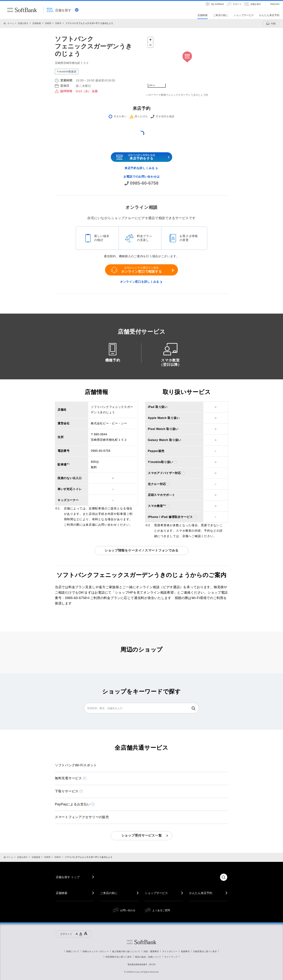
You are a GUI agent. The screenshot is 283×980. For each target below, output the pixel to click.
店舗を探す (23, 23)
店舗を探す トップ (68, 877)
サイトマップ (171, 957)
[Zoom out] (150, 45)
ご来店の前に (109, 893)
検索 (193, 708)
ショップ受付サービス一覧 (142, 835)
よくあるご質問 (161, 910)
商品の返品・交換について (148, 957)
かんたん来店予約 (201, 893)
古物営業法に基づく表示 (205, 951)
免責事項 (185, 951)
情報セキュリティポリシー (96, 951)
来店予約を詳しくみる (140, 168)
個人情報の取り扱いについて (126, 951)
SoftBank (22, 10)
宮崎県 (48, 23)
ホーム (11, 23)
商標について (73, 951)
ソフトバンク (141, 942)
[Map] (187, 62)
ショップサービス (156, 893)
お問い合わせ (128, 910)
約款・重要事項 (151, 951)
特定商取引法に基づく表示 (119, 957)
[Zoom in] (150, 40)
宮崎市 (58, 23)
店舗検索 (37, 23)
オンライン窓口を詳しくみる (140, 282)
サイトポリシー (170, 951)
